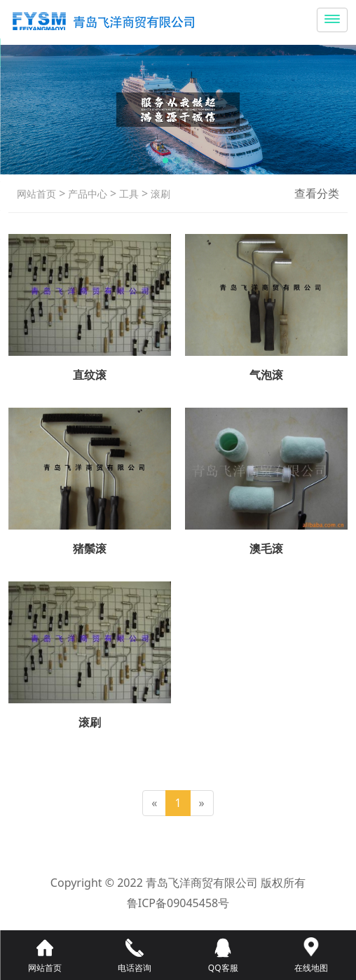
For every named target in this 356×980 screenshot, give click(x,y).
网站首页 (36, 194)
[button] (165, 160)
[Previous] (154, 803)
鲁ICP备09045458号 (178, 903)
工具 (128, 194)
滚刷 (159, 194)
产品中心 (86, 194)
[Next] (202, 803)
